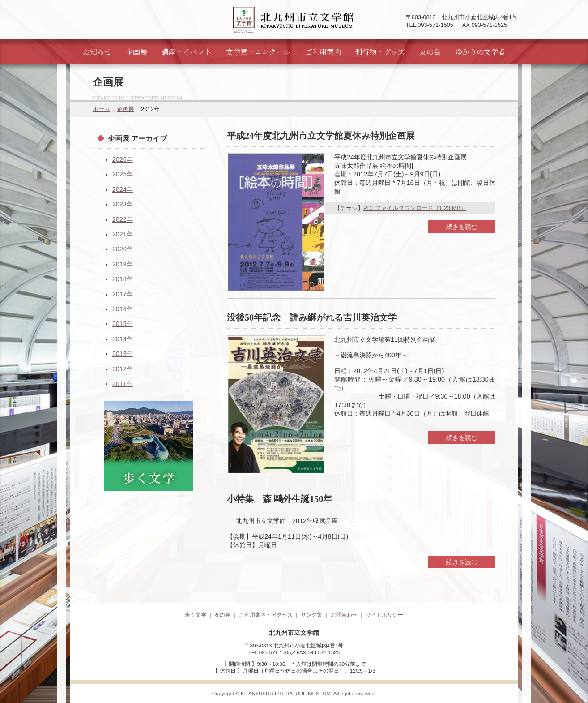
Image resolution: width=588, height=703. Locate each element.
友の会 (430, 52)
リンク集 (311, 615)
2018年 (123, 279)
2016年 (123, 309)
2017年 (123, 294)
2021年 (123, 234)
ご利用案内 (323, 52)
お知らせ (97, 52)
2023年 (123, 204)
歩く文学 (196, 615)
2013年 (123, 354)
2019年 (123, 264)
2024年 (123, 189)
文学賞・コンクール (258, 52)
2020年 (123, 249)
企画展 (136, 52)
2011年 (123, 384)
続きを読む (462, 227)
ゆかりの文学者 (480, 52)
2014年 (123, 339)
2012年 (123, 369)
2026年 (123, 159)
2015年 (123, 324)
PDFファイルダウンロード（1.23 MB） (415, 208)
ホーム (101, 109)
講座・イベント (187, 52)
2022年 (123, 219)
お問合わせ (344, 615)
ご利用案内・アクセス (266, 615)
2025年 (123, 174)
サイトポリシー (384, 615)
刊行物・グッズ (380, 52)
